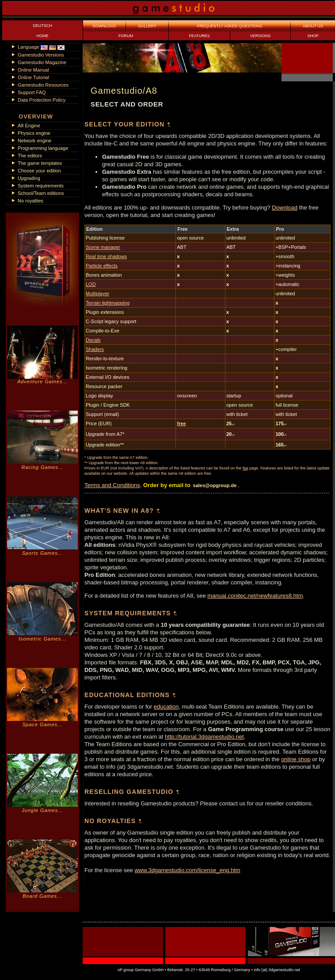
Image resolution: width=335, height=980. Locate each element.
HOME (43, 36)
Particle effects (102, 266)
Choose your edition (39, 171)
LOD (91, 284)
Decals (93, 340)
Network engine (34, 141)
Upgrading (29, 178)
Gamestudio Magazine (42, 62)
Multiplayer (97, 294)
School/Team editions (41, 193)
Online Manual (33, 70)
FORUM (126, 36)
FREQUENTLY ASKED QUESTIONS (230, 26)
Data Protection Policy (42, 100)
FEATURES (199, 36)
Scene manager (103, 247)
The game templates (40, 163)
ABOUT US (313, 26)
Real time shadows (106, 256)
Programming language (43, 148)
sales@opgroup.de (215, 485)
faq (246, 468)
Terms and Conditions (112, 485)
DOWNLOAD (104, 26)
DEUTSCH (42, 26)
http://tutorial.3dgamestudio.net (204, 737)
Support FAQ (32, 92)
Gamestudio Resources (43, 85)
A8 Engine (29, 126)
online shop (296, 759)
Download (285, 208)
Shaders (95, 349)
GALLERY (147, 26)
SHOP (313, 36)
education (166, 707)
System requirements (41, 186)
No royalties (30, 201)
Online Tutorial (33, 77)
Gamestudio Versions (41, 55)
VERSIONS (261, 36)
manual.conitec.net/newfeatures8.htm (255, 596)
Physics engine (34, 133)
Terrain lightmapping (108, 303)
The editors (30, 156)
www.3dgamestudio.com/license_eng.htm (187, 870)
